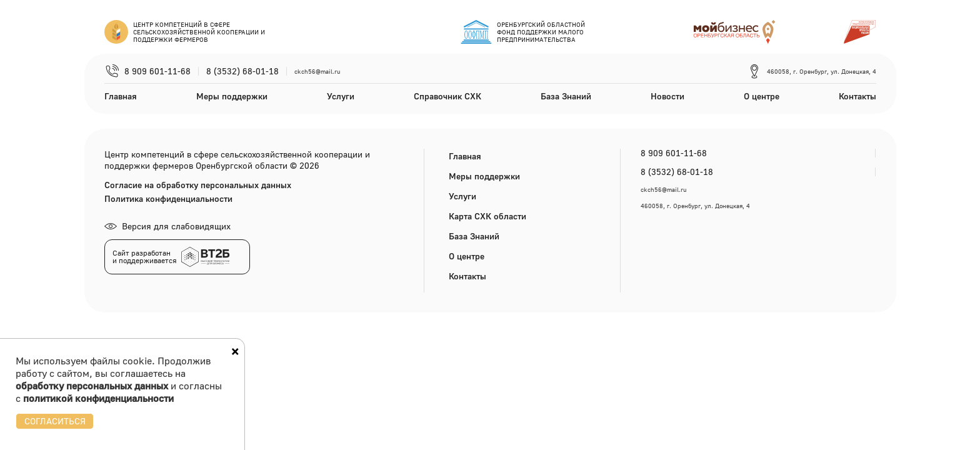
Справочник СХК (447, 96)
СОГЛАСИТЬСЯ (55, 421)
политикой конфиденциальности (98, 398)
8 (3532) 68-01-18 (242, 71)
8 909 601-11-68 (157, 71)
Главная (121, 96)
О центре (762, 96)
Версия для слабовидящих (167, 226)
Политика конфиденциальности (168, 199)
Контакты (857, 96)
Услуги (341, 96)
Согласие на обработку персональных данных (198, 185)
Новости (667, 96)
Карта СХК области (487, 216)
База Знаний (566, 96)
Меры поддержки (232, 96)
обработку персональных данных (92, 386)
